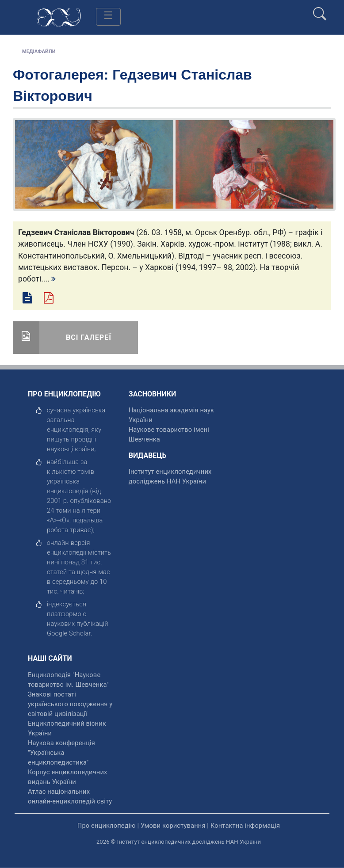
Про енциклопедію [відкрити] (107, 826)
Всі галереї (89, 337)
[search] (320, 10)
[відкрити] (69, 633)
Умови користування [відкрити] (173, 826)
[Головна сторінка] (59, 17)
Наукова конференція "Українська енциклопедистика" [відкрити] (61, 753)
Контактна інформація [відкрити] (245, 826)
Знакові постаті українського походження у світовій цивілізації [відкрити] (70, 704)
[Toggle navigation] (108, 17)
